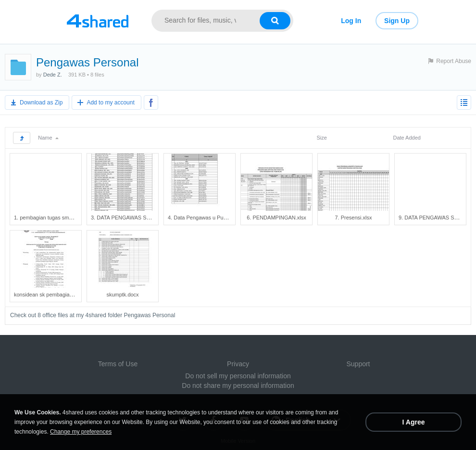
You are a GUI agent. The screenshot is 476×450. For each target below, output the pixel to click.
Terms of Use (118, 364)
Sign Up (397, 21)
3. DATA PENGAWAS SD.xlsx (126, 218)
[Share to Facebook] (151, 103)
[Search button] (275, 21)
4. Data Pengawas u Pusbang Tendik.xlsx (216, 218)
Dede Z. (53, 75)
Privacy (238, 364)
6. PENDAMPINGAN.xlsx (276, 218)
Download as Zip (41, 103)
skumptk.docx (122, 295)
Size (321, 138)
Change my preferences (81, 432)
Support (358, 364)
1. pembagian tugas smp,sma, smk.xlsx (60, 218)
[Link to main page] (97, 21)
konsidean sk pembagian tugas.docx (57, 295)
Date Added (407, 138)
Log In (351, 21)
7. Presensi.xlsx (353, 218)
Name (48, 138)
